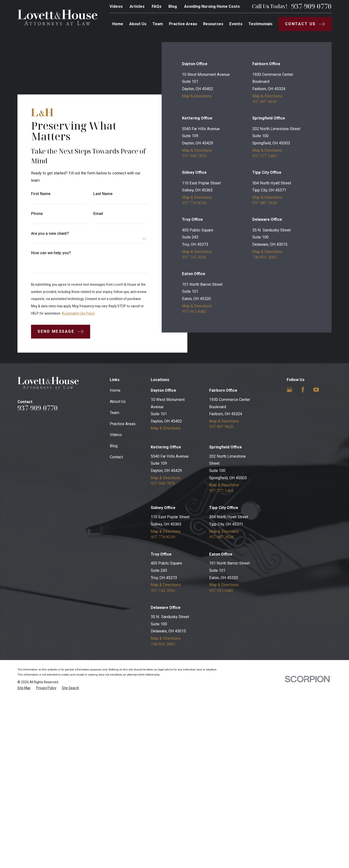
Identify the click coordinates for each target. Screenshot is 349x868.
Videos (116, 6)
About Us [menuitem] (138, 24)
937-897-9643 (265, 271)
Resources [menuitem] (213, 24)
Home (115, 560)
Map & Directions (197, 266)
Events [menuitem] (236, 24)
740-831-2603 (265, 427)
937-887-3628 (265, 373)
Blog (173, 6)
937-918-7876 (194, 326)
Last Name (103, 194)
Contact (116, 627)
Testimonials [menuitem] (260, 24)
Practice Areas (123, 593)
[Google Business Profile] (290, 560)
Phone (37, 214)
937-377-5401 (265, 326)
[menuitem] (24, 858)
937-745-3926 (194, 427)
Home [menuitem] (118, 24)
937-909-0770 (311, 6)
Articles (137, 6)
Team (115, 582)
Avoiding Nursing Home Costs (212, 6)
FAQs (157, 6)
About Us (118, 571)
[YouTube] (316, 560)
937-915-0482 (194, 481)
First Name (41, 194)
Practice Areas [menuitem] (183, 24)
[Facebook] (303, 560)
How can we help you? (51, 253)
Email (98, 214)
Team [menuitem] (158, 24)
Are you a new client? (50, 233)
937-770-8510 (194, 373)
